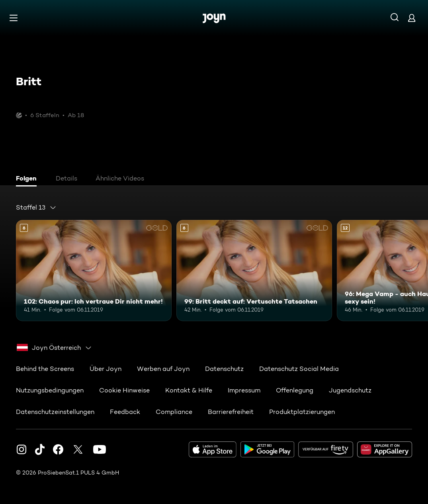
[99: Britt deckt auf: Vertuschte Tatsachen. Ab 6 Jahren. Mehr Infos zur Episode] (254, 271)
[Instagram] (21, 449)
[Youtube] (100, 449)
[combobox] (36, 208)
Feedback (125, 412)
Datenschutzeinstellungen (55, 412)
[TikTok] (40, 449)
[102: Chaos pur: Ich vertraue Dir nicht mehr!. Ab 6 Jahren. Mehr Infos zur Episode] (94, 271)
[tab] (28, 179)
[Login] (412, 18)
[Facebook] (58, 449)
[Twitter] (78, 449)
